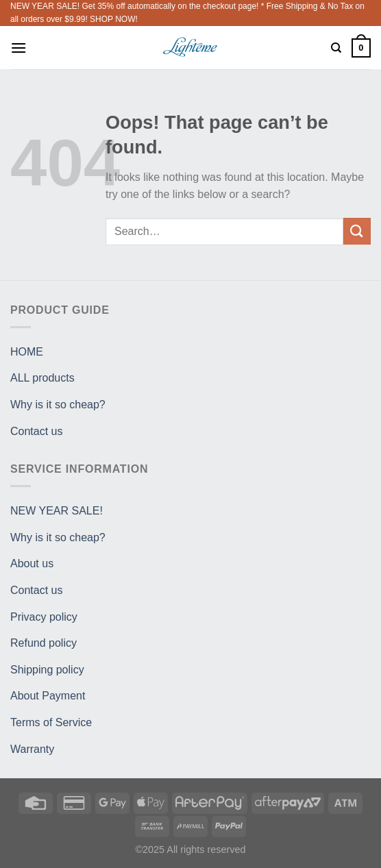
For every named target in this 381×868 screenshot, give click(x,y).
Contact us (36, 431)
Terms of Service (51, 722)
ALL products (42, 378)
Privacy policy (44, 617)
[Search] (336, 48)
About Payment (48, 696)
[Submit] (357, 231)
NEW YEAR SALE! (57, 511)
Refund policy (44, 643)
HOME (27, 352)
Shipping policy (47, 670)
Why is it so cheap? (58, 405)
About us (32, 563)
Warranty (32, 749)
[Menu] (19, 48)
